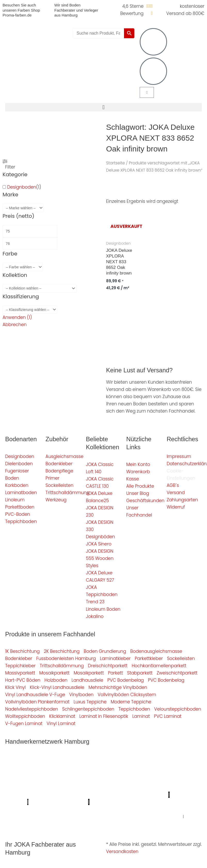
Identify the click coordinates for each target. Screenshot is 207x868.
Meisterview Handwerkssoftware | (74, 795)
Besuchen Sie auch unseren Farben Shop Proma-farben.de (21, 10)
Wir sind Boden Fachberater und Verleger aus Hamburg (76, 10)
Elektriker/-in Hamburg (123, 766)
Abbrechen (15, 325)
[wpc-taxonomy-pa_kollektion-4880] (40, 288)
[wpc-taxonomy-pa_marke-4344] (23, 208)
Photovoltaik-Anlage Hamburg (127, 780)
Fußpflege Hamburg (24, 824)
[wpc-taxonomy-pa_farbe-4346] (23, 267)
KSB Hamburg (20, 795)
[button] (103, 107)
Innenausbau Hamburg (156, 816)
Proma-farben (107, 802)
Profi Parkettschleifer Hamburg (62, 766)
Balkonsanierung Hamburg (57, 816)
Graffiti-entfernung (107, 816)
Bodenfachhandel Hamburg (60, 780)
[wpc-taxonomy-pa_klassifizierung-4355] (30, 310)
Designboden (22, 187)
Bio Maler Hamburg (73, 787)
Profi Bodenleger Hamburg (138, 759)
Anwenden (17, 317)
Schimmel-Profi (140, 809)
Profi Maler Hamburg (27, 759)
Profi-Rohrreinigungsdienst (58, 802)
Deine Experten (47, 809)
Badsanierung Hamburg (123, 787)
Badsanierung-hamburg (93, 809)
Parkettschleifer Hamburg (138, 795)
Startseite (116, 163)
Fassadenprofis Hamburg (114, 773)
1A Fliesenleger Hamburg (56, 773)
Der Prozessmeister (173, 787)
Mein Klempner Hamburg (80, 759)
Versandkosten (122, 851)
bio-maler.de (140, 802)
